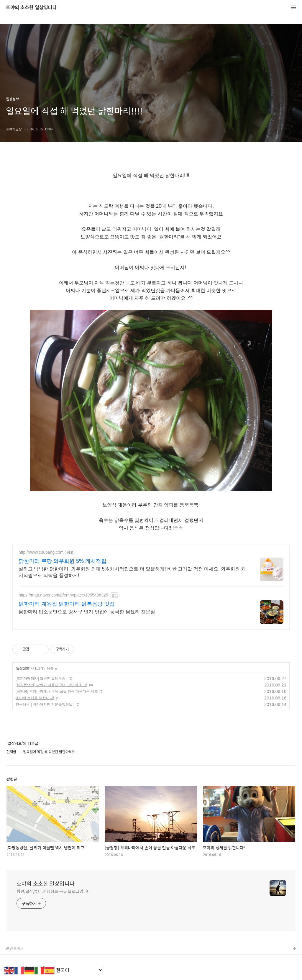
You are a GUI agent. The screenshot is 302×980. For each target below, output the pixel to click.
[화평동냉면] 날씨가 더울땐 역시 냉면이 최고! (51, 685)
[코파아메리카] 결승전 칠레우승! (41, 679)
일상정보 (22, 668)
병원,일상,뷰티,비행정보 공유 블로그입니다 (54, 891)
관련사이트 (15, 948)
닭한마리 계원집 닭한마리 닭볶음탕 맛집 (67, 604)
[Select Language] (79, 970)
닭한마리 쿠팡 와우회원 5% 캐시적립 (63, 561)
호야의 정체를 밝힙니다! (35, 698)
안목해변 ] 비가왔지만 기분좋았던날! (45, 704)
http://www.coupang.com (41, 552)
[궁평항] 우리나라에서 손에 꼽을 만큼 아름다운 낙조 (57, 691)
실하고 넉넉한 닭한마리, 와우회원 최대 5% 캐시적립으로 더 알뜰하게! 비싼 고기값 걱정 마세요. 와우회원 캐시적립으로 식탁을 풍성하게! (132, 572)
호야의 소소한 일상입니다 (31, 8)
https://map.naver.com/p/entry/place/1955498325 (63, 595)
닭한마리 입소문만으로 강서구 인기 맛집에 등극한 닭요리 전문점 (87, 612)
